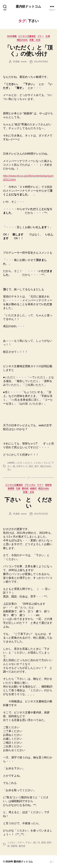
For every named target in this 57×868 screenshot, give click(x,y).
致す (37, 466)
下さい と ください (28, 503)
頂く (10, 470)
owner (24, 61)
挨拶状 (11, 488)
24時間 (11, 463)
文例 (48, 36)
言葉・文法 (35, 40)
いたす (19, 463)
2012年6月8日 (41, 61)
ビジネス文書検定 (27, 36)
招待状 (48, 485)
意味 (43, 842)
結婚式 (33, 488)
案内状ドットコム (28, 6)
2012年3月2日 (41, 514)
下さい (29, 842)
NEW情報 (12, 36)
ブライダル (30, 485)
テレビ (47, 463)
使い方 (37, 842)
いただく (28, 463)
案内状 (25, 488)
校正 (31, 466)
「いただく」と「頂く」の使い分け (29, 51)
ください (38, 463)
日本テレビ (22, 466)
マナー (41, 36)
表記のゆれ (22, 40)
